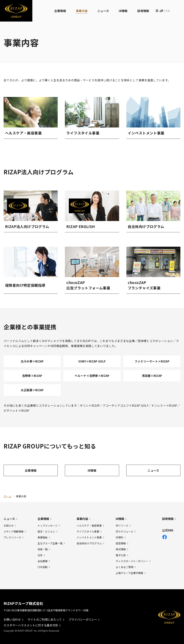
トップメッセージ (48, 526)
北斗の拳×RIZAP (32, 361)
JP (161, 11)
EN (168, 11)
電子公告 (121, 555)
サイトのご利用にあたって (45, 619)
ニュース (103, 11)
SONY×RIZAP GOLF (92, 361)
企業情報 (60, 11)
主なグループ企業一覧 (50, 543)
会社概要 (43, 561)
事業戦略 (43, 537)
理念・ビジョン (46, 531)
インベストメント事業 (89, 537)
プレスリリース (12, 537)
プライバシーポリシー (83, 619)
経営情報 (121, 543)
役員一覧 (43, 549)
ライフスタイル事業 (88, 531)
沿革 (40, 555)
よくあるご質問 (125, 567)
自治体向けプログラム (89, 543)
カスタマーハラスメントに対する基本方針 (31, 625)
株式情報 (121, 549)
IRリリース (122, 526)
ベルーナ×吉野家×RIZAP (92, 376)
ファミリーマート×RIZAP (152, 361)
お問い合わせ (12, 619)
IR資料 (119, 537)
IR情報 (123, 11)
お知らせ (9, 526)
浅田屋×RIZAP (152, 376)
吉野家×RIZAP (32, 376)
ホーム (7, 496)
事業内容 (82, 11)
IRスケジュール (124, 531)
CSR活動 (42, 567)
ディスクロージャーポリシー (132, 561)
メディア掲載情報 (14, 531)
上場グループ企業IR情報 (129, 573)
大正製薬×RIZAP (32, 390)
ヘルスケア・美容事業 (89, 526)
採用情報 (143, 11)
